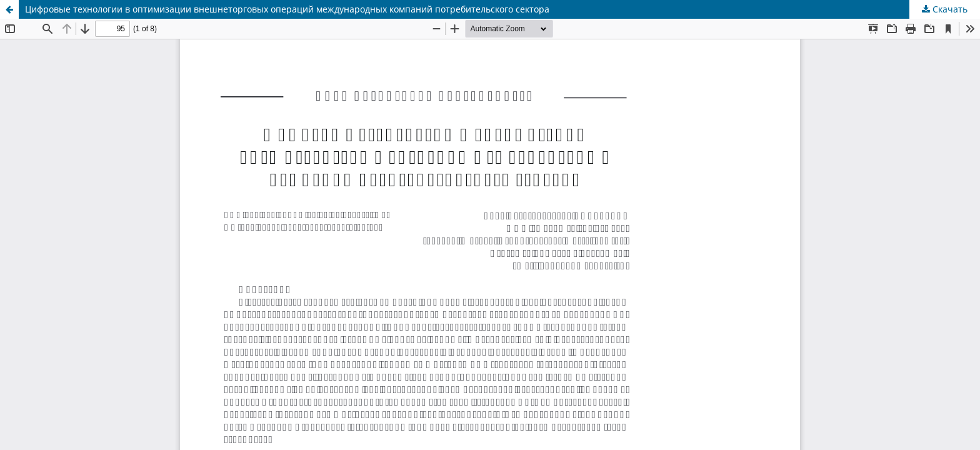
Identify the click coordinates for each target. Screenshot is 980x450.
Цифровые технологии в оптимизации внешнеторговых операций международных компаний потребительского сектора (287, 9)
